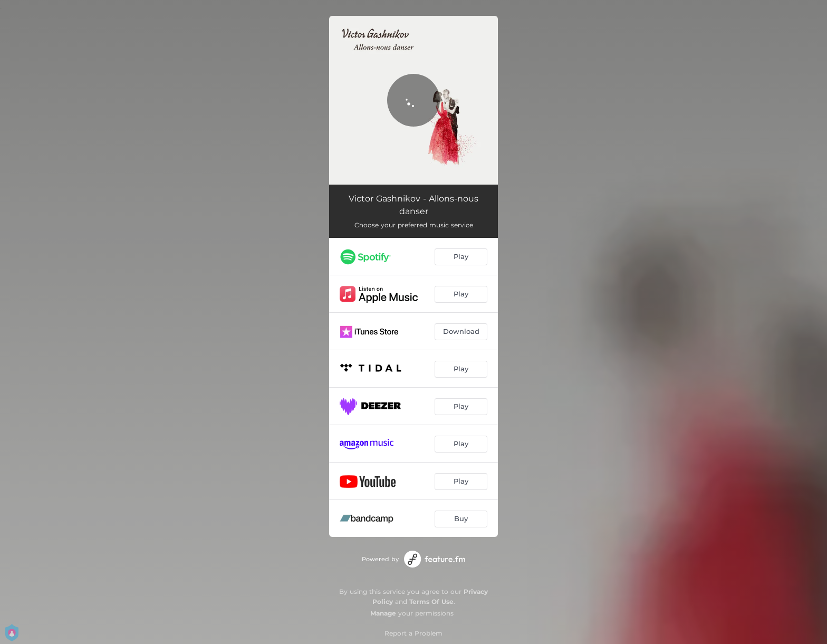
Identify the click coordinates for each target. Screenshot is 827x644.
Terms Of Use (431, 602)
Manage (383, 613)
